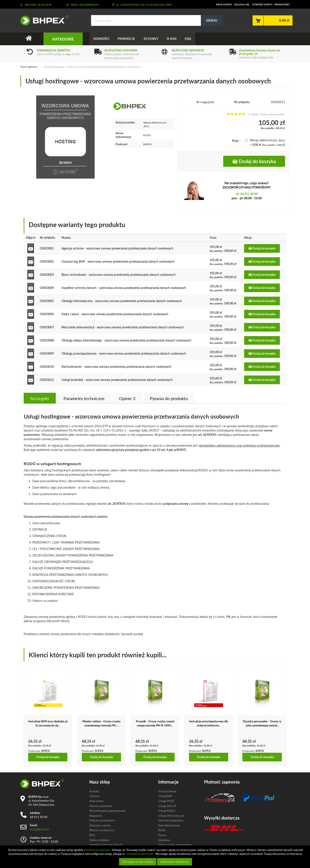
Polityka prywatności (102, 821)
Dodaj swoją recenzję (272, 114)
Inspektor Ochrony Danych (106, 845)
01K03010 (47, 367)
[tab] (40, 398)
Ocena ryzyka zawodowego (175, 845)
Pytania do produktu (169, 398)
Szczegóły (40, 398)
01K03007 (47, 327)
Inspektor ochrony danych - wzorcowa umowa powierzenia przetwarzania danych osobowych (124, 288)
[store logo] (43, 20)
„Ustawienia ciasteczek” (140, 854)
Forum (162, 835)
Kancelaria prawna (169, 825)
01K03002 (47, 261)
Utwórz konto (262, 4)
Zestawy (152, 39)
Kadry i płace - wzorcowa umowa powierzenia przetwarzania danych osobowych (115, 314)
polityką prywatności (98, 850)
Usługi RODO (167, 811)
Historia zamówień (101, 806)
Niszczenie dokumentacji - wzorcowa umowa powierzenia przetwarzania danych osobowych (123, 327)
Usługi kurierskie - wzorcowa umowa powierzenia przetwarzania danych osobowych (117, 380)
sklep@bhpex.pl (39, 829)
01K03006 (47, 314)
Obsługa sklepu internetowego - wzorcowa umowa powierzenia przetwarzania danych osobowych (126, 340)
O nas (173, 39)
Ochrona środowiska (171, 821)
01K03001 (47, 248)
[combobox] (157, 20)
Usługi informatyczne (171, 816)
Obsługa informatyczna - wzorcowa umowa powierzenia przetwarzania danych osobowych (122, 301)
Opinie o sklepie (99, 840)
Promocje (127, 39)
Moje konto (224, 4)
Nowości (102, 39)
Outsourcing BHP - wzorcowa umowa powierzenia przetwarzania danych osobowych (118, 261)
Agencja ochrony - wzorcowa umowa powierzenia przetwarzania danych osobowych (117, 248)
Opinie (127, 398)
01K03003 (47, 275)
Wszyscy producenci (102, 830)
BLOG (162, 830)
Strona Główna (167, 791)
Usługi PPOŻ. (167, 801)
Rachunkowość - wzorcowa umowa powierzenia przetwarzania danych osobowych (116, 367)
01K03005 (47, 301)
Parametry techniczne (84, 398)
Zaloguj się (242, 4)
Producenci (282, 4)
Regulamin (96, 816)
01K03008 (47, 340)
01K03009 (47, 353)
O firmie (94, 796)
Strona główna (29, 67)
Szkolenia (164, 840)
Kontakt (94, 791)
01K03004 (47, 288)
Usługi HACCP (167, 806)
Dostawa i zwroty (100, 825)
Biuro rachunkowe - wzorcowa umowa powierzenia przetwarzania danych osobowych (119, 275)
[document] (156, 857)
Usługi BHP (165, 796)
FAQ (190, 39)
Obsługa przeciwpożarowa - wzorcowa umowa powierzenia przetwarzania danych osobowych (124, 353)
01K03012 (47, 380)
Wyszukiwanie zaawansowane (108, 811)
